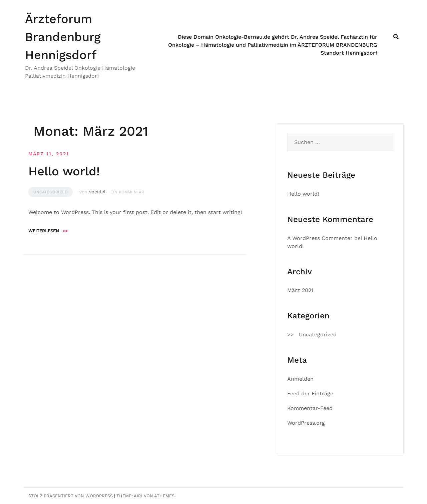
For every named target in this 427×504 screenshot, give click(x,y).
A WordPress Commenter (320, 238)
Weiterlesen (48, 231)
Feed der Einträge (310, 393)
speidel (97, 192)
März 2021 (300, 290)
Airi (138, 496)
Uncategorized (51, 192)
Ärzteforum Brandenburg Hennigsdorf (63, 37)
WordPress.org (306, 423)
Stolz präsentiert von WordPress (71, 496)
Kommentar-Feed (310, 408)
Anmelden (300, 379)
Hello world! (64, 171)
